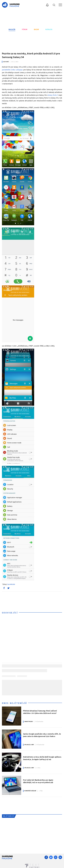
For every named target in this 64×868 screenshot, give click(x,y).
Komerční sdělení (30, 791)
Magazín (12, 30)
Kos (38, 768)
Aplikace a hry (29, 745)
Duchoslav (39, 722)
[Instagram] (56, 857)
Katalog (49, 30)
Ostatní (6, 62)
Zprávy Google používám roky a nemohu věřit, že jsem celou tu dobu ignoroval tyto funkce (42, 735)
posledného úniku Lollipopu (12, 70)
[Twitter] (51, 857)
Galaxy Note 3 (53, 95)
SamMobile (11, 584)
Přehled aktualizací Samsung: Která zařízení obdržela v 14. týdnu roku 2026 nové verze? (40, 712)
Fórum (25, 30)
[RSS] (60, 857)
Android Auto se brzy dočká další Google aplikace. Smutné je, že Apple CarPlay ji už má (42, 758)
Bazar (36, 30)
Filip (41, 791)
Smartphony (29, 722)
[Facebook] (46, 857)
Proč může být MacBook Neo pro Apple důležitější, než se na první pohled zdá (38, 781)
